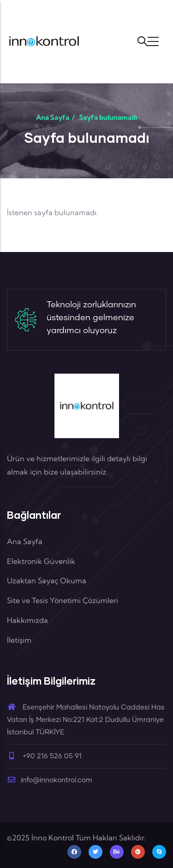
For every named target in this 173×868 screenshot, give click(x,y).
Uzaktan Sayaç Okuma (47, 581)
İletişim (19, 640)
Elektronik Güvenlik (41, 561)
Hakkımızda (27, 620)
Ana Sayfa (53, 117)
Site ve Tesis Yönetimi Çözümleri (63, 600)
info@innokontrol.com (50, 780)
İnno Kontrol (53, 838)
